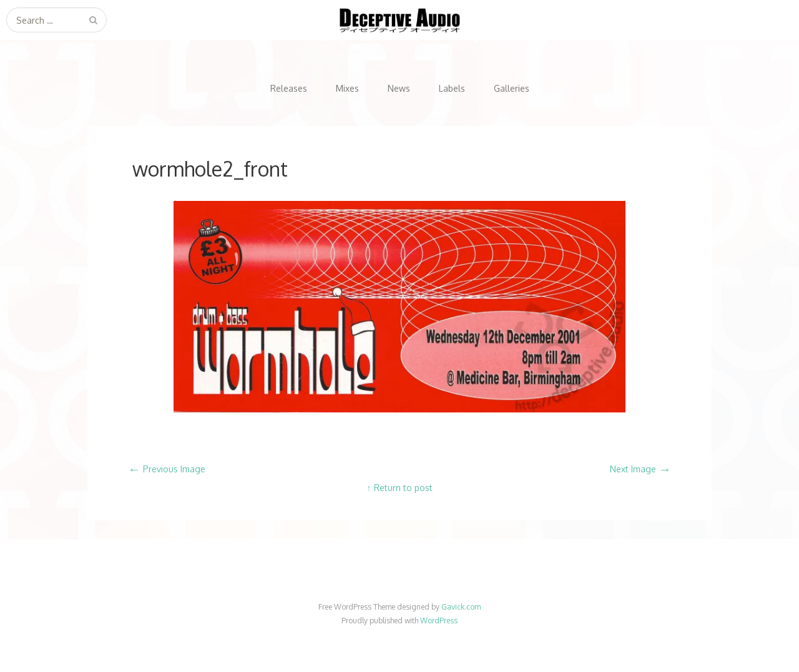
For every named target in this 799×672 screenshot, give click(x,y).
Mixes (347, 88)
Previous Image (167, 469)
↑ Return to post (400, 488)
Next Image (640, 469)
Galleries (512, 88)
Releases (289, 88)
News (399, 88)
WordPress (439, 621)
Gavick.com (461, 607)
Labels (452, 88)
